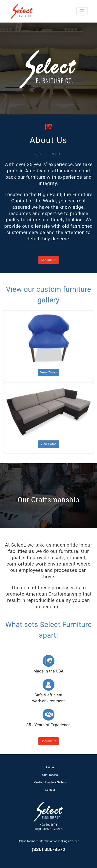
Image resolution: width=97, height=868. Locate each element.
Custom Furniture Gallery (50, 783)
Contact (50, 790)
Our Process (50, 775)
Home (50, 767)
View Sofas (48, 444)
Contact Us (49, 260)
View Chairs (48, 372)
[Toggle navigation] (82, 11)
